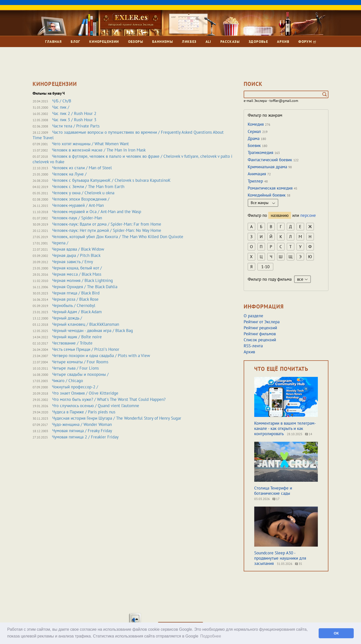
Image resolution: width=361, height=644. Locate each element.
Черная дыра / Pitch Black (76, 255)
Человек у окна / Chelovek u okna (83, 193)
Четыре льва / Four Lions (75, 368)
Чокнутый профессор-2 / (75, 387)
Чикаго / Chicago (67, 381)
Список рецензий (260, 340)
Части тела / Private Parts (76, 126)
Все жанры (263, 203)
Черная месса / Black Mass (77, 274)
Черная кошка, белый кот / (77, 268)
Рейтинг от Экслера (262, 322)
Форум (307, 42)
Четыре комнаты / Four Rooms (80, 362)
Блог (75, 42)
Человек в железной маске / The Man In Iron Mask (99, 150)
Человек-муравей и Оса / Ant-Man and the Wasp (97, 212)
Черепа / (60, 243)
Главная (53, 42)
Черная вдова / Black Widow (78, 249)
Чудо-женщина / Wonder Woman (82, 424)
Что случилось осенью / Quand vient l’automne (96, 406)
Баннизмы (163, 42)
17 (276, 499)
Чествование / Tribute (72, 343)
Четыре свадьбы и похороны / (80, 374)
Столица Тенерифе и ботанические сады (273, 491)
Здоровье (258, 42)
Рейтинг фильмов (260, 334)
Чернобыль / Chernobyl (74, 305)
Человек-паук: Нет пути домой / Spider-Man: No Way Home (107, 230)
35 (299, 564)
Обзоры (136, 42)
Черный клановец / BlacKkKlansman (86, 324)
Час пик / (61, 107)
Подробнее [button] (211, 636)
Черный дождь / (67, 318)
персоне (308, 215)
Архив (283, 42)
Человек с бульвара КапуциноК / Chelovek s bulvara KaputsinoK (111, 180)
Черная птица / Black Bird (76, 293)
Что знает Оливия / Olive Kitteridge (85, 393)
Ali (208, 42)
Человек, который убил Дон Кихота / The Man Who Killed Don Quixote (118, 237)
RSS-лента (253, 346)
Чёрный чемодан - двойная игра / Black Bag (93, 331)
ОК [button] (336, 633)
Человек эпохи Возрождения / (81, 199)
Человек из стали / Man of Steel (82, 168)
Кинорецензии (104, 42)
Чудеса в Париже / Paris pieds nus (84, 412)
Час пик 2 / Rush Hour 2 (74, 113)
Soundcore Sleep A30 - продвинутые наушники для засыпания (280, 558)
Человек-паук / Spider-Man (77, 218)
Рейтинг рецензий (260, 328)
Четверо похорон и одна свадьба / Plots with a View (101, 356)
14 (309, 434)
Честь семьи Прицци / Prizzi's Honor (86, 349)
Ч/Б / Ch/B (62, 101)
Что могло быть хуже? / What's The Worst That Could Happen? (109, 399)
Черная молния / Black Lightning (82, 280)
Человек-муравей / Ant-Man (78, 205)
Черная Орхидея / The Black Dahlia (85, 287)
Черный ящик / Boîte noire (77, 337)
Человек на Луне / (69, 174)
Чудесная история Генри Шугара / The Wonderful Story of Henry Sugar (117, 418)
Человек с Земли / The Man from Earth (88, 187)
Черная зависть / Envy (73, 262)
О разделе (253, 316)
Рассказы (230, 42)
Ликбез (189, 42)
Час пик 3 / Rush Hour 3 (74, 120)
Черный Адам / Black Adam (77, 312)
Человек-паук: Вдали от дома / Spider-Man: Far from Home (107, 224)
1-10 (265, 267)
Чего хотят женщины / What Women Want (90, 144)
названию (280, 215)
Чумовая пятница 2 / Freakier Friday (85, 437)
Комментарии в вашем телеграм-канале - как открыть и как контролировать (285, 428)
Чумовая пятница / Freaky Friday (82, 431)
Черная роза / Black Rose (75, 299)
